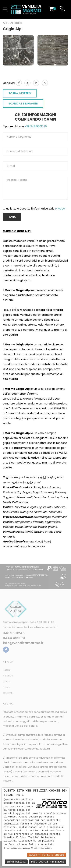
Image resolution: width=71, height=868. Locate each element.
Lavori (6, 681)
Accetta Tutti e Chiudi (47, 855)
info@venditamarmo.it (23, 643)
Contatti (8, 693)
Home (7, 670)
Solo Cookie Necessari (48, 862)
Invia (12, 217)
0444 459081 (14, 638)
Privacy (60, 209)
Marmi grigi (12, 23)
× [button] (66, 790)
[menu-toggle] (5, 9)
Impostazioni (16, 862)
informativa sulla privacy (18, 848)
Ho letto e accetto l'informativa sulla (35, 209)
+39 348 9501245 (35, 126)
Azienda (8, 676)
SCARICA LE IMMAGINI (23, 104)
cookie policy (45, 848)
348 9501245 (14, 633)
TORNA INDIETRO (20, 93)
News (6, 687)
